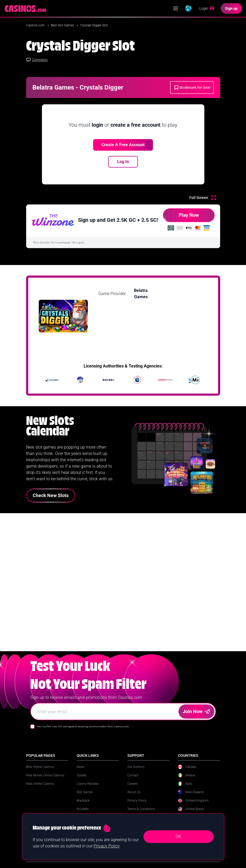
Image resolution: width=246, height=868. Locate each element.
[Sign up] (231, 8)
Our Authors (136, 772)
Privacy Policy (137, 806)
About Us (134, 797)
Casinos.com (36, 25)
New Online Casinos (40, 789)
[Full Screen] (203, 198)
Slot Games (85, 797)
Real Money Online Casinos (45, 781)
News (81, 772)
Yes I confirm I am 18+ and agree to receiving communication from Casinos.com (83, 732)
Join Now (196, 717)
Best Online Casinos (40, 772)
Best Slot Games (63, 25)
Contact (133, 781)
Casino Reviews (88, 789)
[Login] (207, 8)
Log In (123, 162)
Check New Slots (51, 495)
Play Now (181, 217)
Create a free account (123, 145)
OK (178, 837)
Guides (82, 781)
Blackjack (83, 806)
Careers (133, 789)
